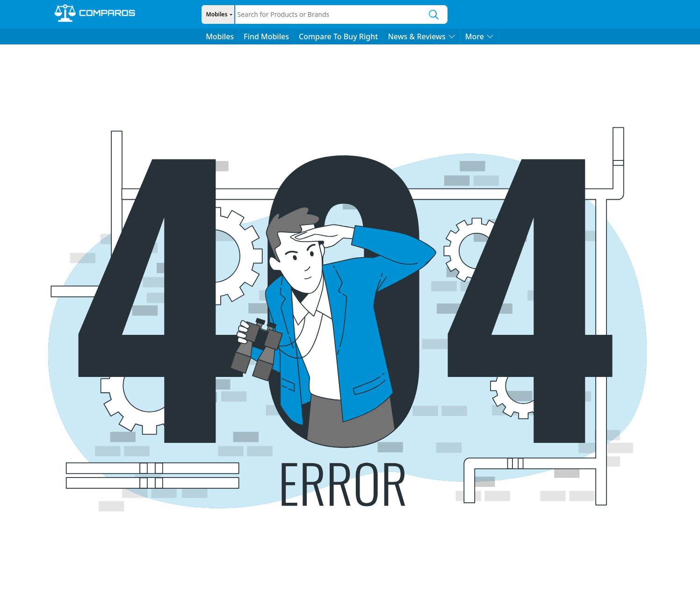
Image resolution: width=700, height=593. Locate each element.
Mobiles (216, 14)
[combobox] (328, 14)
